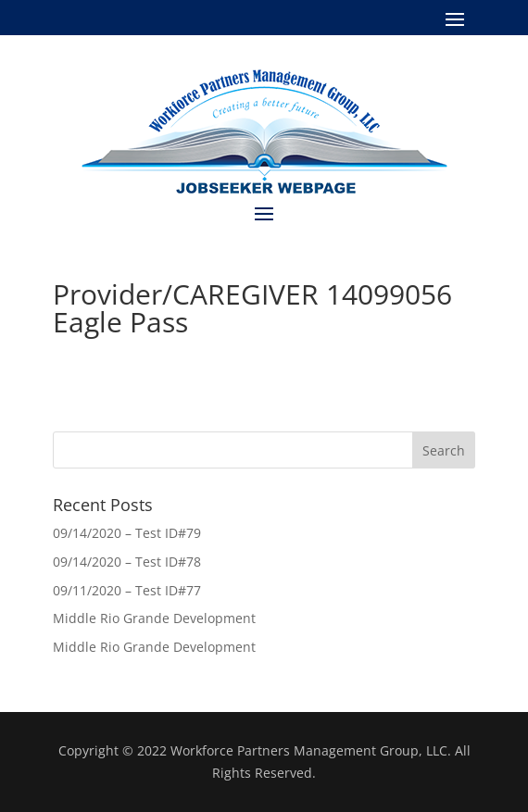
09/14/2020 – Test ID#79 (127, 533)
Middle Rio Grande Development (154, 618)
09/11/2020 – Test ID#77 (127, 590)
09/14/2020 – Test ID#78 (127, 562)
